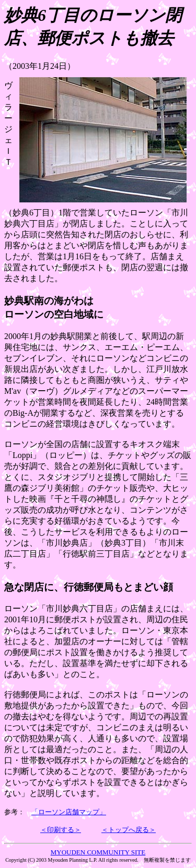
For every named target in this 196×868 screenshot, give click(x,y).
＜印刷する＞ (61, 830)
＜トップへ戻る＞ (129, 830)
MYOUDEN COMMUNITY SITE (98, 852)
